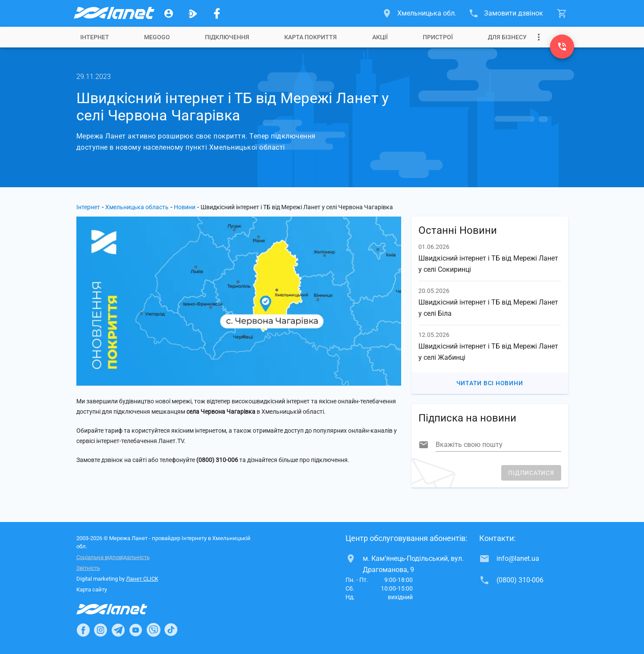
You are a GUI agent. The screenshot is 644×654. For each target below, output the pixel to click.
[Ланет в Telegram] (118, 630)
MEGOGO (157, 37)
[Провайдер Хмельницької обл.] (113, 13)
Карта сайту (92, 590)
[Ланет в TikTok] (171, 630)
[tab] (95, 37)
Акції (380, 37)
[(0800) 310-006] (562, 47)
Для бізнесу (507, 37)
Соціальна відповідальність (113, 557)
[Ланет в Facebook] (83, 630)
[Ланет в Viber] (154, 630)
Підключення (227, 37)
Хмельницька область (137, 207)
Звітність (88, 568)
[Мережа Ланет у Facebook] (217, 13)
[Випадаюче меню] (539, 37)
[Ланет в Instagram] (101, 630)
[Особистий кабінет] (169, 13)
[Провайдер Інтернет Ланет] (122, 609)
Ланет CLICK (142, 579)
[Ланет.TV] (193, 13)
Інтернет (95, 37)
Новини (185, 207)
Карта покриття (311, 37)
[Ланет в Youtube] (135, 630)
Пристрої (438, 37)
